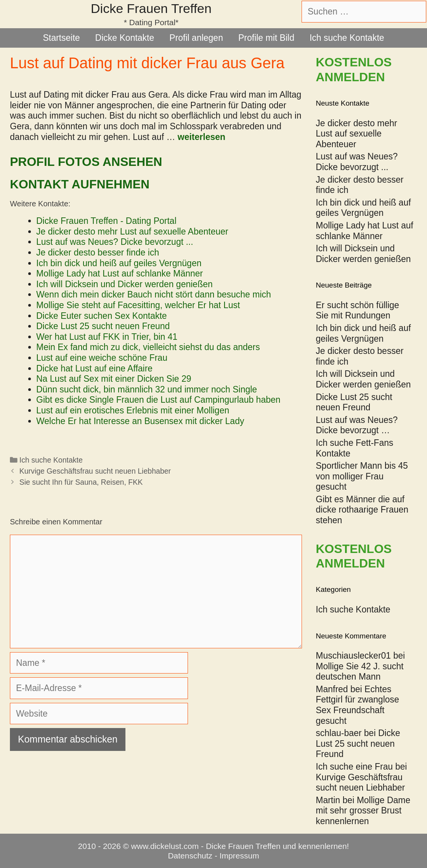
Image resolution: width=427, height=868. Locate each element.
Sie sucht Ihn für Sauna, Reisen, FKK (81, 482)
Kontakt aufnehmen (80, 184)
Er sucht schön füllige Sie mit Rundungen (357, 310)
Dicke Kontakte (125, 38)
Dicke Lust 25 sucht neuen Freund (354, 402)
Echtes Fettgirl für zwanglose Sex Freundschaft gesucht (357, 705)
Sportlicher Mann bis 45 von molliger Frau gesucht (362, 476)
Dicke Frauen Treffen (151, 8)
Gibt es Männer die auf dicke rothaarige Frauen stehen (362, 510)
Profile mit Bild (266, 38)
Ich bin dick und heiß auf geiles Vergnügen (363, 333)
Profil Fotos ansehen (86, 162)
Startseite (61, 38)
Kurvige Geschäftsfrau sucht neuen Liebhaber (95, 471)
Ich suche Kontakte (347, 38)
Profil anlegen (196, 38)
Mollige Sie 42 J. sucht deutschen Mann (360, 672)
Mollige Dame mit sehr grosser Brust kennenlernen (363, 811)
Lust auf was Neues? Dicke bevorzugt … (357, 425)
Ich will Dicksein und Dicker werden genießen (363, 379)
